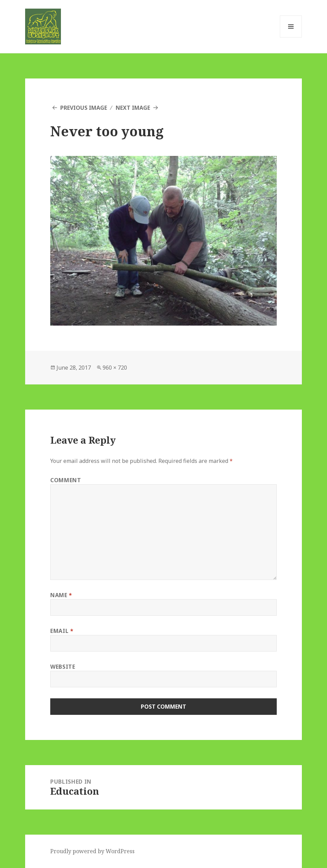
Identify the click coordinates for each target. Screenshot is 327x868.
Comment (66, 480)
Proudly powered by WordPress (92, 851)
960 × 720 (115, 368)
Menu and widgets (291, 37)
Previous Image (84, 108)
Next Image (133, 108)
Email (62, 631)
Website (63, 667)
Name (61, 595)
